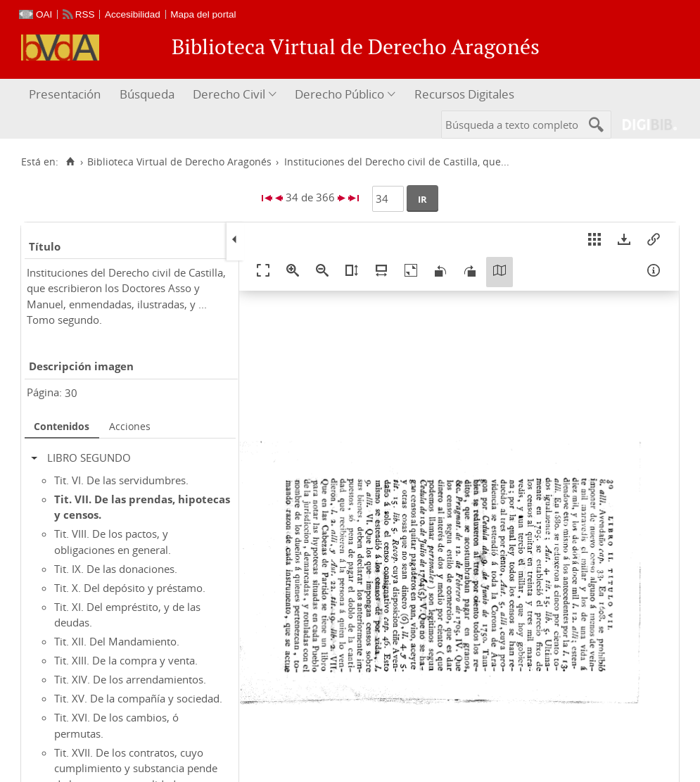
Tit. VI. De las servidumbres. (121, 480)
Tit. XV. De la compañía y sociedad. (138, 698)
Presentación (65, 94)
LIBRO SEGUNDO (89, 458)
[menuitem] (66, 95)
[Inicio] (70, 162)
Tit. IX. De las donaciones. (116, 569)
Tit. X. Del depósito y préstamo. (130, 588)
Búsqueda (147, 94)
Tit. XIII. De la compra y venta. (126, 660)
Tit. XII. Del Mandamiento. (117, 641)
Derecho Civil (229, 94)
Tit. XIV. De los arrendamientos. (130, 679)
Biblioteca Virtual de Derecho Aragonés (179, 162)
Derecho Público (339, 94)
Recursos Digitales (464, 94)
